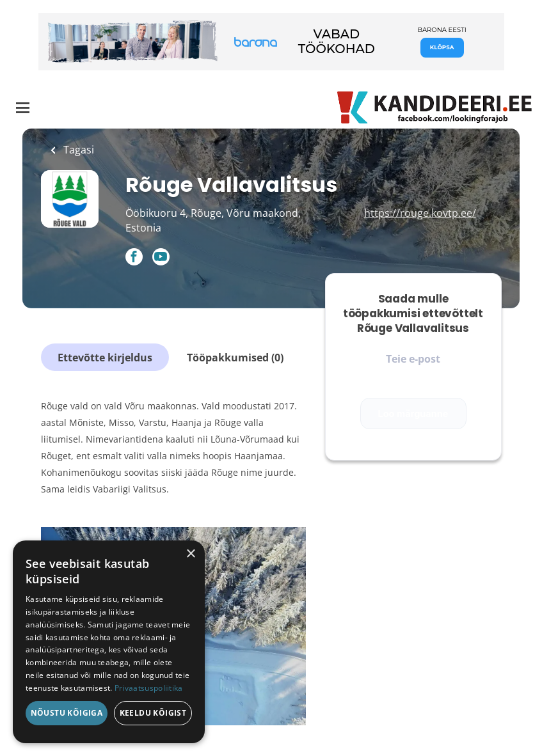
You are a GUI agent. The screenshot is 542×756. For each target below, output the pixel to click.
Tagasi (77, 150)
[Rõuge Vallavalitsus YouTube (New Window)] (161, 262)
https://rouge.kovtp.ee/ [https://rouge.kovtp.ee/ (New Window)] (420, 213)
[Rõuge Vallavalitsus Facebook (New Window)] (134, 258)
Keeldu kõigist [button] (153, 713)
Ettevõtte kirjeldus (105, 358)
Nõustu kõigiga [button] (67, 713)
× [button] (190, 554)
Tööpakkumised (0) (235, 358)
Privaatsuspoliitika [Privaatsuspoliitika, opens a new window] (149, 688)
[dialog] (109, 642)
